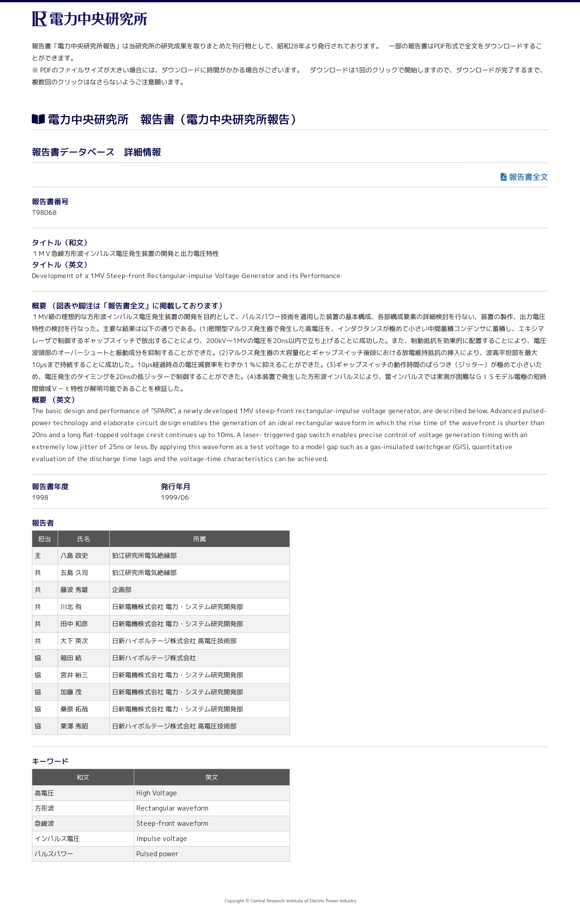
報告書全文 (529, 177)
